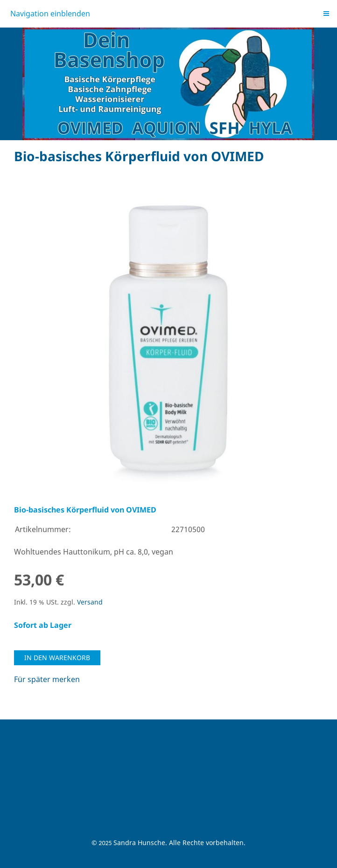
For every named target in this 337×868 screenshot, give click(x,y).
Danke (25, 810)
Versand (90, 602)
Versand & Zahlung (48, 759)
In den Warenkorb (57, 658)
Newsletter (33, 784)
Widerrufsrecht (41, 747)
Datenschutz (36, 797)
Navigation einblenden (50, 14)
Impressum (34, 772)
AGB (21, 734)
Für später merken (47, 679)
